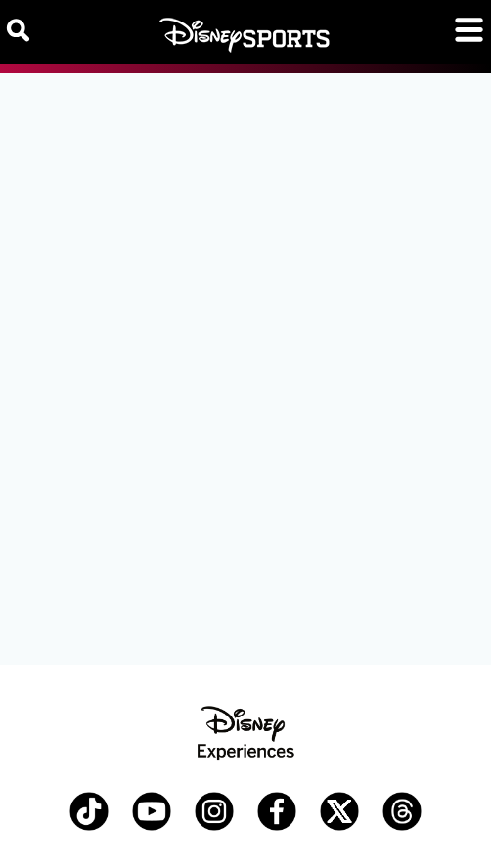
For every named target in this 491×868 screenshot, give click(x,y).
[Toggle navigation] (469, 30)
